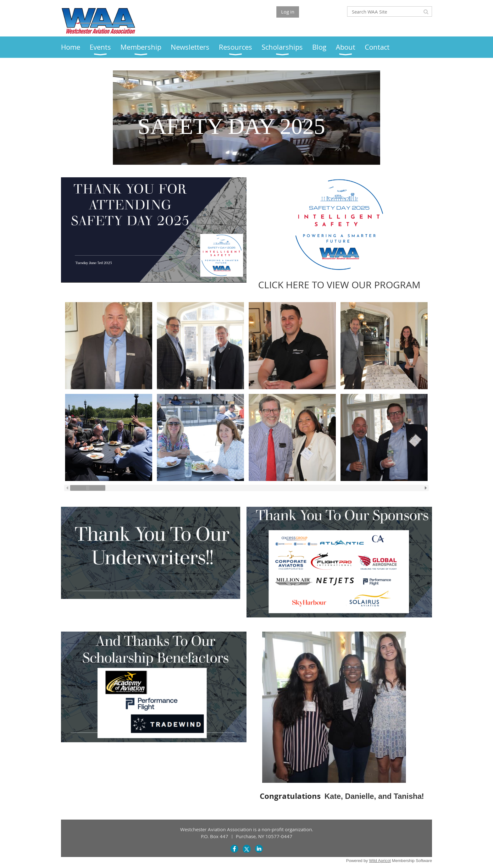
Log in (288, 12)
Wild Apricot (380, 861)
